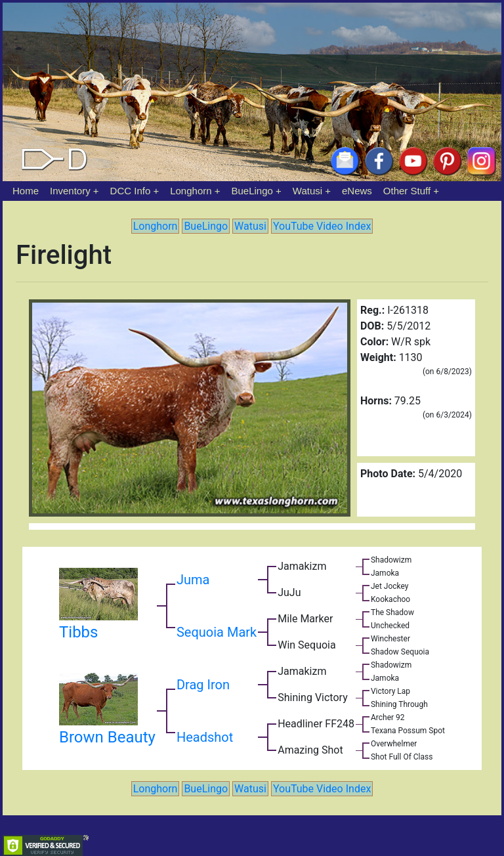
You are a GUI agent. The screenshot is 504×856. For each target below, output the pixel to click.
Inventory (70, 191)
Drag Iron (203, 685)
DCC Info (131, 191)
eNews (357, 191)
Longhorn (191, 191)
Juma (193, 580)
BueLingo (252, 191)
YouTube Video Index (322, 226)
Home (26, 191)
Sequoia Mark (217, 632)
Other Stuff (407, 191)
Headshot (205, 737)
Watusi (307, 191)
